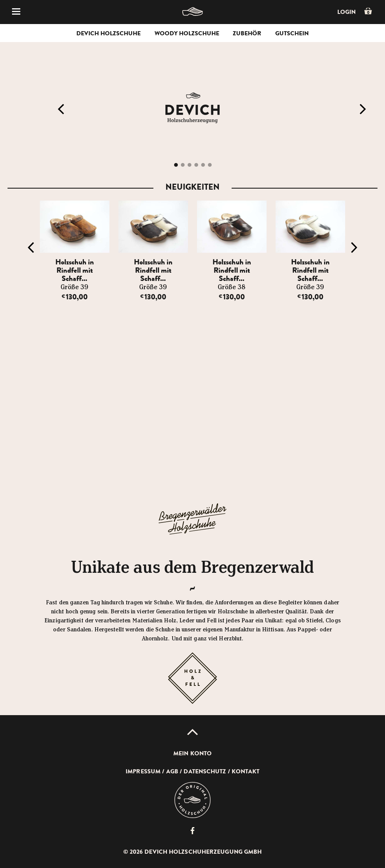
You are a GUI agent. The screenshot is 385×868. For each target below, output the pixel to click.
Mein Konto (192, 753)
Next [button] (363, 109)
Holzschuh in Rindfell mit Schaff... (75, 270)
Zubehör (247, 33)
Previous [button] (61, 109)
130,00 (75, 297)
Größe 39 (74, 287)
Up (192, 732)
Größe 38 (232, 287)
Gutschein (292, 33)
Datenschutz (205, 771)
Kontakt (246, 771)
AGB (172, 771)
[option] (75, 251)
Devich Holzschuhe (108, 33)
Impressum (143, 771)
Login (346, 12)
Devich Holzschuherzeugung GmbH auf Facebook (192, 831)
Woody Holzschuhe (187, 33)
